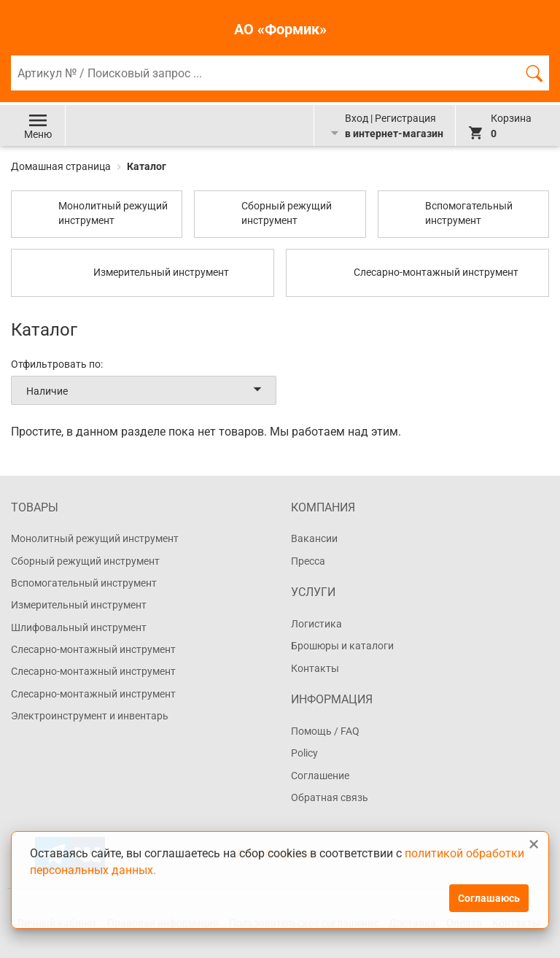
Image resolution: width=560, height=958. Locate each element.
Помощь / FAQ (325, 731)
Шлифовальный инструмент (79, 627)
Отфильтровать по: (57, 364)
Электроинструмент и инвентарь (90, 716)
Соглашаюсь (489, 898)
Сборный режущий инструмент (85, 561)
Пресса (308, 561)
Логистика (316, 624)
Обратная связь (330, 797)
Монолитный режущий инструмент (95, 538)
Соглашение (320, 776)
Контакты (315, 668)
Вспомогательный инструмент (84, 583)
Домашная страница (62, 166)
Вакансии (314, 538)
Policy (304, 753)
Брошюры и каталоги (342, 646)
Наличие (147, 390)
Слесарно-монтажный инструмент (93, 649)
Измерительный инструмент (79, 605)
